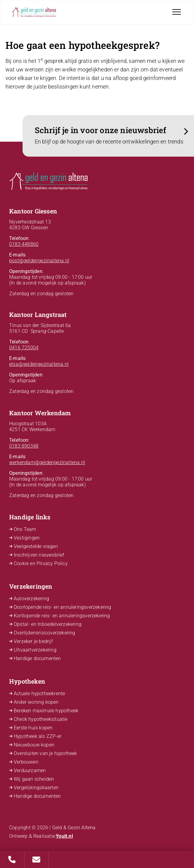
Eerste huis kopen (33, 728)
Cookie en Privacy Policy (41, 563)
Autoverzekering (31, 599)
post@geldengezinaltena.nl (39, 261)
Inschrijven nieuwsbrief (39, 555)
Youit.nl (64, 836)
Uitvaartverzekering (35, 650)
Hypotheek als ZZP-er (38, 736)
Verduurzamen (30, 770)
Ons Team (25, 529)
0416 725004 (24, 348)
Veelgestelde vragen (36, 546)
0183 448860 (24, 244)
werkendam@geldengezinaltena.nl (47, 462)
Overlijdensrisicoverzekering (45, 633)
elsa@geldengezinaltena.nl (39, 364)
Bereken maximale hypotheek (46, 711)
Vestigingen (27, 538)
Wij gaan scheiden (34, 779)
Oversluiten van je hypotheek (45, 753)
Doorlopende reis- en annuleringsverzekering (63, 607)
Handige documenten (37, 658)
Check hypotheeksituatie (41, 719)
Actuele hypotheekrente (39, 694)
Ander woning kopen (36, 702)
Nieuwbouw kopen (34, 745)
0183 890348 (24, 446)
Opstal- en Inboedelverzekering (48, 624)
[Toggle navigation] (177, 12)
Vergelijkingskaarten (36, 788)
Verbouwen (26, 762)
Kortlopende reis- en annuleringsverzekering (62, 616)
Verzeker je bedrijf (33, 641)
